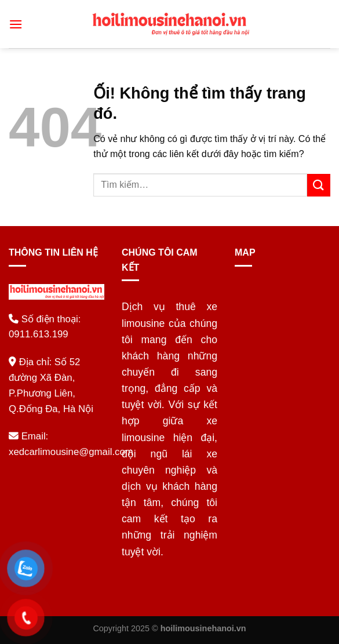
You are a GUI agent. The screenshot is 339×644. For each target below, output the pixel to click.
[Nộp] (319, 185)
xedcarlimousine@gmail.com (71, 452)
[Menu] (16, 24)
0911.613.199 (39, 334)
